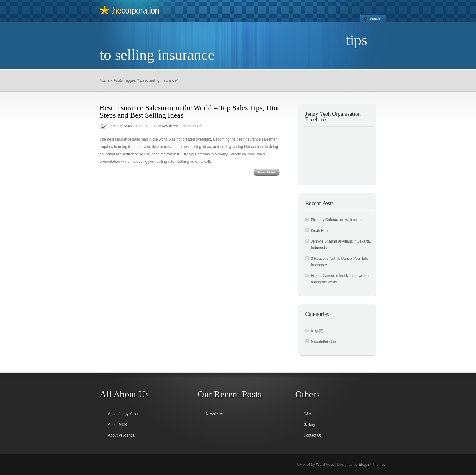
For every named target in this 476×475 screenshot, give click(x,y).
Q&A (307, 414)
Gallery (309, 425)
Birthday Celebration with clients (337, 220)
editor (128, 126)
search (375, 18)
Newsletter (170, 126)
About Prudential (122, 435)
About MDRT (119, 425)
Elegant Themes (372, 465)
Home (105, 80)
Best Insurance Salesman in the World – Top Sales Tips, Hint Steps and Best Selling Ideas (190, 111)
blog (315, 331)
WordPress (325, 465)
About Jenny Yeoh (123, 414)
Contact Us (313, 435)
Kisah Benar (321, 231)
